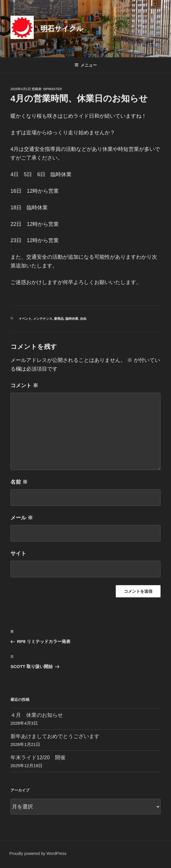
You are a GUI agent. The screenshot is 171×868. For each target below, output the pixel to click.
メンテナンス (43, 319)
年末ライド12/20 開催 (38, 758)
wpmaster (53, 89)
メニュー (86, 65)
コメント (24, 385)
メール (22, 518)
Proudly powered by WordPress (38, 853)
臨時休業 (72, 319)
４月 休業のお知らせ (37, 715)
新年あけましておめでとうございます (55, 736)
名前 (19, 482)
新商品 (59, 319)
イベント (25, 319)
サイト (18, 553)
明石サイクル (62, 29)
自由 (83, 319)
